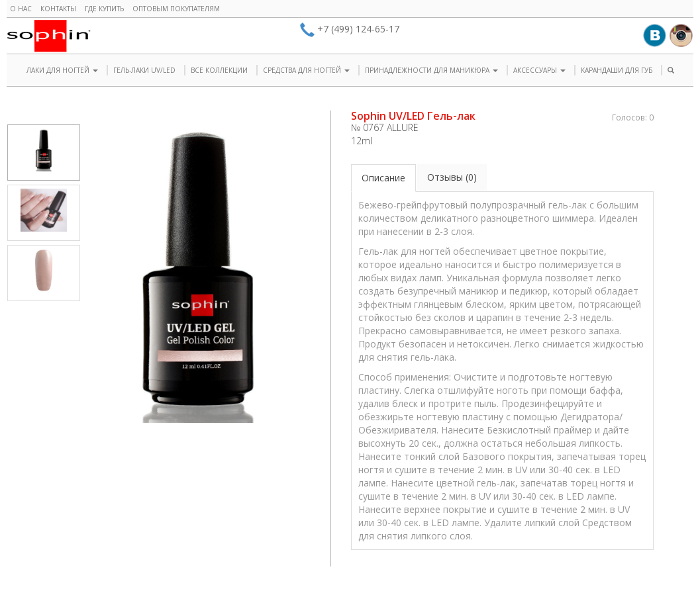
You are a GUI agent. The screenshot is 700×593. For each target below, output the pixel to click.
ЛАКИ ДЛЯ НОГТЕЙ (62, 70)
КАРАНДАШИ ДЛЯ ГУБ (617, 70)
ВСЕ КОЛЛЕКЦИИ (219, 70)
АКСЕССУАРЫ (539, 70)
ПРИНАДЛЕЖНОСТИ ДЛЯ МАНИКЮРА (431, 70)
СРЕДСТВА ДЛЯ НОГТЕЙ (306, 70)
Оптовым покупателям (176, 9)
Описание (383, 178)
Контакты (58, 9)
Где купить (104, 9)
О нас (21, 9)
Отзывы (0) (452, 177)
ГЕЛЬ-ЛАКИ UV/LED (144, 70)
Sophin (49, 36)
